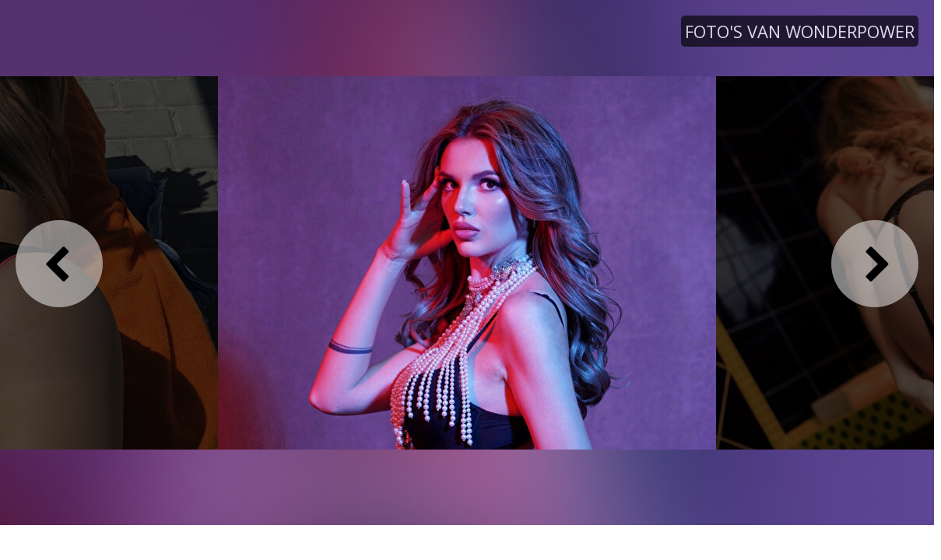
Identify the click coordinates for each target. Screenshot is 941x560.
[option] (467, 262)
